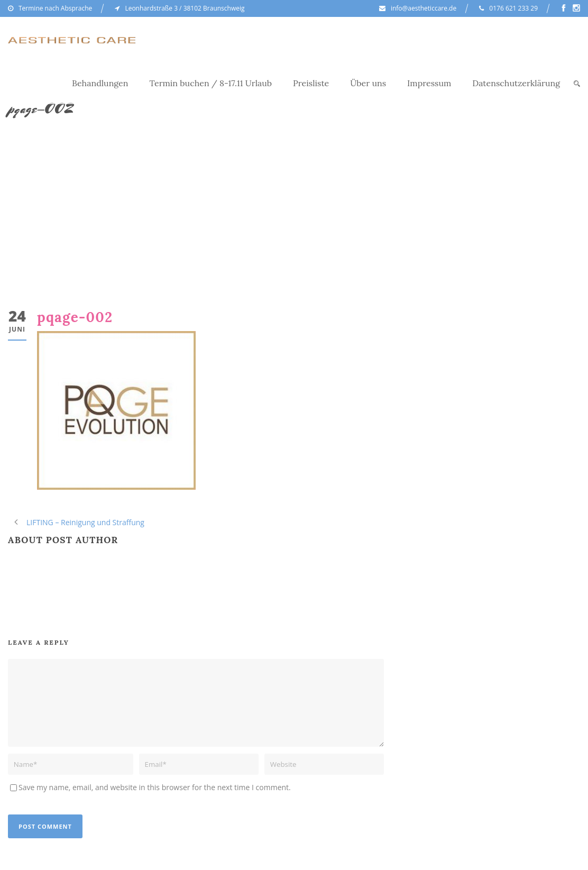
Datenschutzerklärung (516, 83)
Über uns (368, 83)
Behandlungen (100, 83)
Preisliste (311, 83)
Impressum (429, 83)
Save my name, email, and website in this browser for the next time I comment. (155, 787)
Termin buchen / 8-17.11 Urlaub (211, 83)
